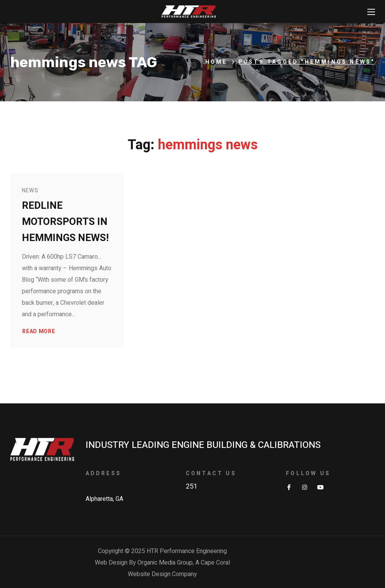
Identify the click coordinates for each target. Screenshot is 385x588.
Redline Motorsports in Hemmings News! (65, 222)
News (30, 191)
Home (216, 62)
